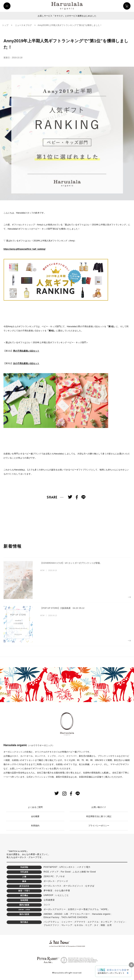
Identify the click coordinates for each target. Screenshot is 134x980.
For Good (66, 872)
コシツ (47, 905)
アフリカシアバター (80, 914)
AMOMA (48, 914)
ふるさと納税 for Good (84, 872)
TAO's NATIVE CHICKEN (74, 917)
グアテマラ (80, 922)
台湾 (109, 925)
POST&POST (51, 867)
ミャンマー (67, 922)
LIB (66, 914)
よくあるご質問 (35, 807)
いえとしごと (62, 895)
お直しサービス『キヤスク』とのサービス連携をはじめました (67, 16)
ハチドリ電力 (84, 867)
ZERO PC (49, 876)
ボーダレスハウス (53, 886)
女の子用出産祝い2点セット (26, 363)
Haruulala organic (101, 914)
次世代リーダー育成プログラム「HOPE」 (89, 909)
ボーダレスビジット (73, 886)
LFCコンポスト (67, 867)
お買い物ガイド (99, 807)
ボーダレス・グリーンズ (56, 881)
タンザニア (106, 922)
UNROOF (49, 895)
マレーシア (67, 925)
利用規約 (35, 826)
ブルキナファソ (51, 925)
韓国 (103, 925)
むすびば (90, 886)
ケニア (89, 925)
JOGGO (58, 914)
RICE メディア (51, 872)
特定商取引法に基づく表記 (99, 816)
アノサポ (60, 876)
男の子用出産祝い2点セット (26, 351)
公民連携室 (49, 900)
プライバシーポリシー (99, 826)
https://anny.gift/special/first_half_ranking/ (25, 249)
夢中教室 (48, 891)
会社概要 (35, 816)
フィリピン (120, 922)
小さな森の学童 (62, 891)
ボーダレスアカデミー (55, 909)
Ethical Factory (51, 917)
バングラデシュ (51, 922)
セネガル (79, 925)
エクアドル (93, 922)
